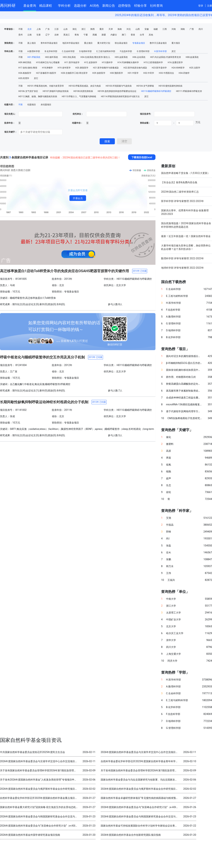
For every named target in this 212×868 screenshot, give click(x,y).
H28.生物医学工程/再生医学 (74, 73)
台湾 (142, 35)
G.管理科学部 (143, 51)
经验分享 (140, 6)
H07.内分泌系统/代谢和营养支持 (166, 57)
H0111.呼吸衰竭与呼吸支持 (189, 91)
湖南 (183, 29)
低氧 (169, 465)
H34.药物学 (184, 73)
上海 (39, 29)
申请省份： (10, 29)
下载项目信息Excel (142, 157)
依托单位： (78, 114)
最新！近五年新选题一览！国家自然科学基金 (186, 236)
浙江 (84, 29)
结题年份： (77, 123)
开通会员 (78, 198)
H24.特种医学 (178, 68)
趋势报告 (125, 6)
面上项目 (32, 43)
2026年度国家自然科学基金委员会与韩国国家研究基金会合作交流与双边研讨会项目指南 (49, 817)
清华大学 (171, 640)
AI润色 (94, 6)
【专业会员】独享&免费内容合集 (179, 182)
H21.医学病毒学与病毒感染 (106, 68)
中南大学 (171, 599)
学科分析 (64, 6)
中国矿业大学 (173, 620)
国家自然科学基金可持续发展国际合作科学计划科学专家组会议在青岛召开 (142, 826)
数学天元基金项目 (158, 43)
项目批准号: (145, 114)
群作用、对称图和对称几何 (181, 377)
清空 (124, 141)
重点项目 (88, 43)
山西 (138, 29)
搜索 (107, 141)
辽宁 (48, 35)
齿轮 (169, 492)
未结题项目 (46, 105)
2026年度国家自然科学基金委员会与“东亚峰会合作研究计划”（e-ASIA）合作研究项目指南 (150, 807)
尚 (168, 539)
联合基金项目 (121, 43)
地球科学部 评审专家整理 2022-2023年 (182, 268)
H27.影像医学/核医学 (46, 73)
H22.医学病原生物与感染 (135, 68)
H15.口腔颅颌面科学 (153, 62)
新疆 (104, 35)
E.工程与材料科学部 (106, 51)
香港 (133, 35)
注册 (210, 6)
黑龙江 (67, 35)
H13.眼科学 (107, 62)
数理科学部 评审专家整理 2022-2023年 (182, 258)
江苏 (57, 29)
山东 (66, 29)
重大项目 (176, 43)
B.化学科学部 (51, 51)
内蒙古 (114, 35)
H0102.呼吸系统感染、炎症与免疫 (85, 86)
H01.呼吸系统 (34, 57)
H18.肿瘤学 (47, 68)
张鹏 (169, 559)
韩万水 (170, 566)
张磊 (169, 546)
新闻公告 (109, 6)
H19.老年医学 (64, 68)
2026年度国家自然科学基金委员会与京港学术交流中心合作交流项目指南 (141, 752)
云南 (30, 35)
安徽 (147, 29)
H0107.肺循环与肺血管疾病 (56, 91)
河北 (129, 29)
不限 (20, 29)
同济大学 (172, 661)
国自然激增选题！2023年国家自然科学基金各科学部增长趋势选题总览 (186, 225)
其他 (151, 35)
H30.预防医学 (117, 73)
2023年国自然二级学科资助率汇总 (180, 192)
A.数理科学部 (34, 51)
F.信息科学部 (126, 51)
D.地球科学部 (86, 51)
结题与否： (10, 105)
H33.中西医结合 (166, 73)
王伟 (169, 573)
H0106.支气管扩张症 (28, 91)
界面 (169, 458)
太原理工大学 (173, 613)
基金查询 (30, 6)
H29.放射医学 (99, 73)
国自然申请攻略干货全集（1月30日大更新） (185, 173)
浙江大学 (171, 606)
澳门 (124, 35)
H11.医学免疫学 (72, 62)
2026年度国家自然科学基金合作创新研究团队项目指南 (131, 835)
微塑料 (170, 444)
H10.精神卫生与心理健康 (48, 62)
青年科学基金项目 (49, 43)
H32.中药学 (149, 73)
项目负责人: (10, 114)
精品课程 (47, 5)
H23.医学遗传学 (159, 68)
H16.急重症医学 (175, 62)
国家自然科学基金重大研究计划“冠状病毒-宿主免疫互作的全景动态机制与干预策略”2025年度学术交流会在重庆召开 (64, 807)
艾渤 (169, 518)
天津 (111, 29)
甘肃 (39, 35)
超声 (169, 478)
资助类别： (10, 43)
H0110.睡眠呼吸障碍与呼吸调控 (156, 91)
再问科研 (8, 6)
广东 (48, 29)
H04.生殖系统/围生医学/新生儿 (95, 57)
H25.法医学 (195, 68)
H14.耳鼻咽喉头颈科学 (128, 62)
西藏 (95, 35)
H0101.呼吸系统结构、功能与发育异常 (46, 86)
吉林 (57, 35)
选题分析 (80, 6)
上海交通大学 (173, 654)
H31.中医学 (133, 73)
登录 (201, 6)
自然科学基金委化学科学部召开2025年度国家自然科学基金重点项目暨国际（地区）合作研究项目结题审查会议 (61, 798)
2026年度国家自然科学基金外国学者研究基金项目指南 (30, 835)
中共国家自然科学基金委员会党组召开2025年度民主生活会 (33, 752)
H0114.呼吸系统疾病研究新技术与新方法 (120, 96)
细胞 (169, 472)
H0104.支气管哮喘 (145, 86)
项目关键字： (11, 132)
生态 (169, 485)
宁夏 (86, 35)
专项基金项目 (139, 43)
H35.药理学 (24, 78)
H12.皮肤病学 (91, 62)
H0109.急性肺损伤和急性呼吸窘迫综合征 (117, 91)
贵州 (20, 35)
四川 (201, 29)
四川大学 (171, 647)
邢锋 (169, 532)
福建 (156, 29)
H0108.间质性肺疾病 (83, 91)
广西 (192, 29)
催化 (169, 437)
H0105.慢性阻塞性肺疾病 (171, 86)
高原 (169, 451)
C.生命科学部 (68, 51)
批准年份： (10, 123)
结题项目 (32, 105)
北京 (30, 29)
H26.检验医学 (25, 73)
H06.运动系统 (139, 57)
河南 (174, 29)
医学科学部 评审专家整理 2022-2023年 (182, 201)
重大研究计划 (104, 43)
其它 (174, 51)
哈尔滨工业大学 (175, 633)
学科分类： (10, 51)
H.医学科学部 (161, 51)
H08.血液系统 (192, 57)
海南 (120, 29)
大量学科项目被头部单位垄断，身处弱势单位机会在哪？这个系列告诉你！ (186, 247)
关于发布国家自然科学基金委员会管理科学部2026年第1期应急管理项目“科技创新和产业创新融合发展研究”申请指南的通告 (68, 771)
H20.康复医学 (82, 68)
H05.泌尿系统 (121, 57)
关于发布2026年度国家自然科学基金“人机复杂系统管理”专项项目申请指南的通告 (45, 780)
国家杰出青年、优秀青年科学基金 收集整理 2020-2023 (185, 212)
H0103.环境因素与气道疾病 (119, 86)
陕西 (93, 29)
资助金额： (145, 123)
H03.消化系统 (69, 57)
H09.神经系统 (25, 62)
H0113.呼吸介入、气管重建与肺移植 (79, 96)
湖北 (75, 29)
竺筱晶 (170, 525)
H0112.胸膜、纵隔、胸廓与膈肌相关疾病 (38, 96)
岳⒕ (169, 553)
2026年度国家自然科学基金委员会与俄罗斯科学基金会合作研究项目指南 (40, 789)
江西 (165, 29)
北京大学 (171, 626)
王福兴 (171, 580)
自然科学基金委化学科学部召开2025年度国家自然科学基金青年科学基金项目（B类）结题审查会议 (155, 761)
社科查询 (156, 6)
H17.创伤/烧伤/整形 (28, 68)
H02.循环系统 (51, 57)
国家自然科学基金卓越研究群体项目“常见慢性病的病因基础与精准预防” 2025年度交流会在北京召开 (155, 798)
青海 (77, 35)
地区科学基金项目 (71, 43)
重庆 (102, 29)
